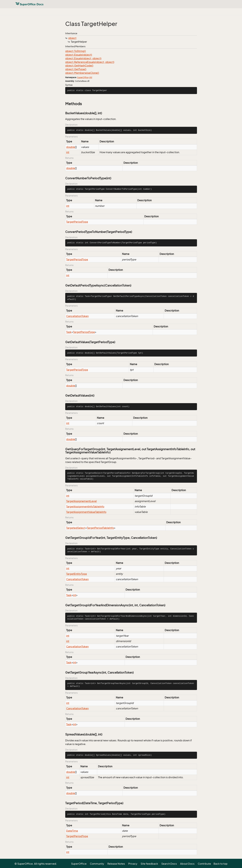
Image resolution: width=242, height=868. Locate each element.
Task (69, 332)
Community (97, 864)
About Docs (187, 864)
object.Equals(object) (79, 55)
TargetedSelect (76, 528)
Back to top (221, 864)
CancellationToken (77, 316)
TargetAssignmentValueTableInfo (86, 512)
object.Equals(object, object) (83, 58)
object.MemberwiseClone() (82, 73)
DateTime (72, 831)
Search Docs (169, 864)
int (68, 152)
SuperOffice (83, 77)
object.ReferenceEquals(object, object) (90, 62)
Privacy (133, 864)
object (72, 38)
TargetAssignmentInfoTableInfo (85, 507)
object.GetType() (76, 69)
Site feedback (149, 864)
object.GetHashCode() (79, 66)
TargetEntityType (77, 574)
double (71, 147)
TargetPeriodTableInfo (100, 528)
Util (91, 77)
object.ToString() (75, 51)
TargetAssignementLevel (81, 501)
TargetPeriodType (77, 222)
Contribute (204, 864)
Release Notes (116, 864)
